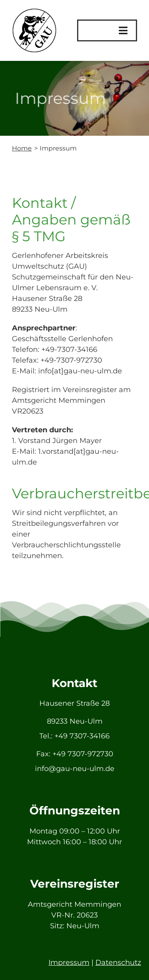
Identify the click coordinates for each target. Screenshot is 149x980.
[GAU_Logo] (34, 12)
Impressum (69, 962)
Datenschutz (118, 962)
